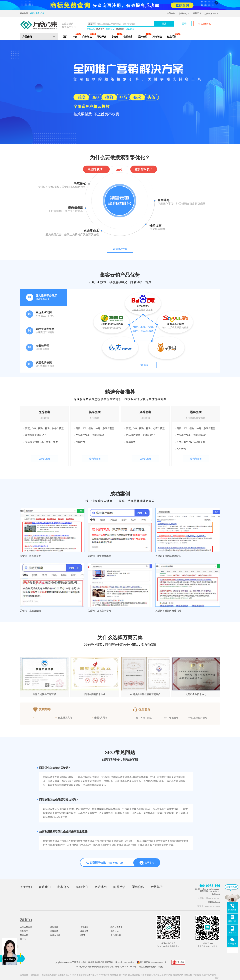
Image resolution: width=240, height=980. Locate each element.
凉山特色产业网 (209, 975)
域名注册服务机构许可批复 (151, 967)
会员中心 (171, 13)
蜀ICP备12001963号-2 (125, 962)
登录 (184, 24)
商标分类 (24, 931)
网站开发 (101, 37)
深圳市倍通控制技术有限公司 (85, 975)
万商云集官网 (26, 927)
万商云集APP (211, 14)
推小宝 (23, 939)
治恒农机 (188, 975)
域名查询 (130, 29)
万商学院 (157, 37)
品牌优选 (54, 931)
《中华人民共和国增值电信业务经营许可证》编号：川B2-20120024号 (106, 967)
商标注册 (120, 29)
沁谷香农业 (146, 975)
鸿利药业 (168, 975)
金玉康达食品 (134, 975)
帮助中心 (82, 887)
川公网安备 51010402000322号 (152, 962)
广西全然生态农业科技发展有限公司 (56, 975)
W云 (75, 37)
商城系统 (84, 931)
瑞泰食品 (114, 975)
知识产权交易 (157, 975)
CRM (83, 935)
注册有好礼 (204, 24)
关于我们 (26, 887)
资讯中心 (184, 14)
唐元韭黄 (35, 975)
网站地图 (101, 887)
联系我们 (45, 887)
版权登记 (100, 29)
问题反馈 (197, 13)
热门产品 (26, 919)
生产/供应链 (116, 935)
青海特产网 (178, 975)
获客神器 (91, 29)
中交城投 (197, 975)
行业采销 (172, 37)
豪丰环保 (123, 975)
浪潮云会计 (55, 935)
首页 (65, 37)
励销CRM (110, 29)
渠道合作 (138, 887)
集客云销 (24, 935)
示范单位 (157, 887)
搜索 (164, 24)
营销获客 (128, 37)
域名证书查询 (116, 927)
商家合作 (63, 887)
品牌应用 (143, 37)
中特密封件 (104, 975)
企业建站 (84, 927)
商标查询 (54, 927)
